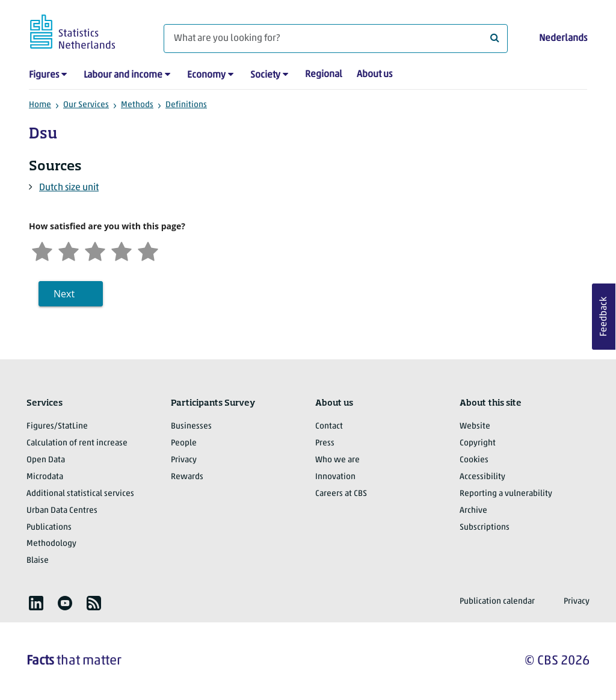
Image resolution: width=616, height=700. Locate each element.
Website (475, 426)
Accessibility (482, 477)
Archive (473, 511)
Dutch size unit (69, 188)
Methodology (51, 544)
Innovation (335, 477)
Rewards (187, 477)
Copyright (478, 443)
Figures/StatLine (57, 426)
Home (40, 105)
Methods (137, 105)
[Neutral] (95, 250)
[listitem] (36, 603)
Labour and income (123, 75)
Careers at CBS (341, 494)
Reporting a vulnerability (506, 494)
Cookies (474, 460)
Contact (329, 426)
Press (325, 443)
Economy (206, 75)
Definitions (186, 105)
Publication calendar (497, 602)
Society (265, 75)
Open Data (46, 460)
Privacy (184, 460)
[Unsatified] (69, 250)
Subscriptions (485, 528)
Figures (44, 75)
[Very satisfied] (148, 250)
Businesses (191, 426)
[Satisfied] (122, 250)
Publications (49, 528)
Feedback (604, 317)
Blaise (38, 561)
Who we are (337, 460)
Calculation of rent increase (77, 443)
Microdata (45, 477)
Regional (324, 75)
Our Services (86, 105)
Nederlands (563, 39)
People (184, 443)
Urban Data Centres (62, 511)
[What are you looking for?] (336, 39)
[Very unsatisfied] (42, 250)
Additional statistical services (80, 494)
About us (374, 75)
